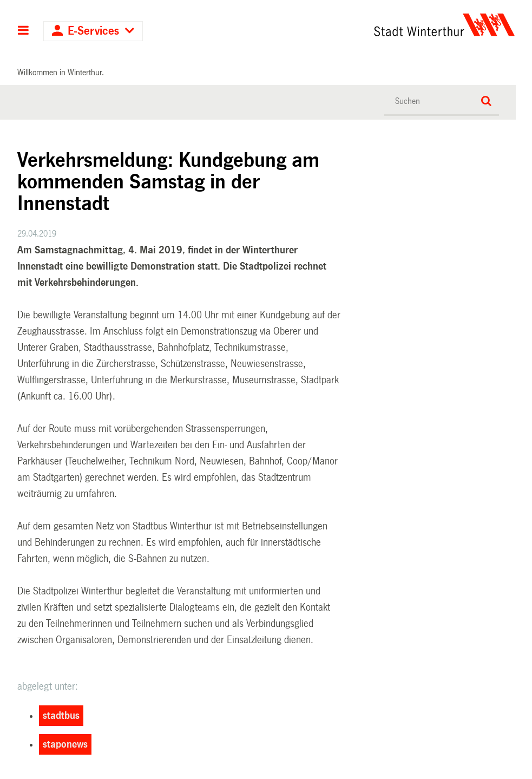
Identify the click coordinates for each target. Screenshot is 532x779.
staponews (65, 744)
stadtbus (61, 716)
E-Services (93, 31)
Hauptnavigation (24, 31)
